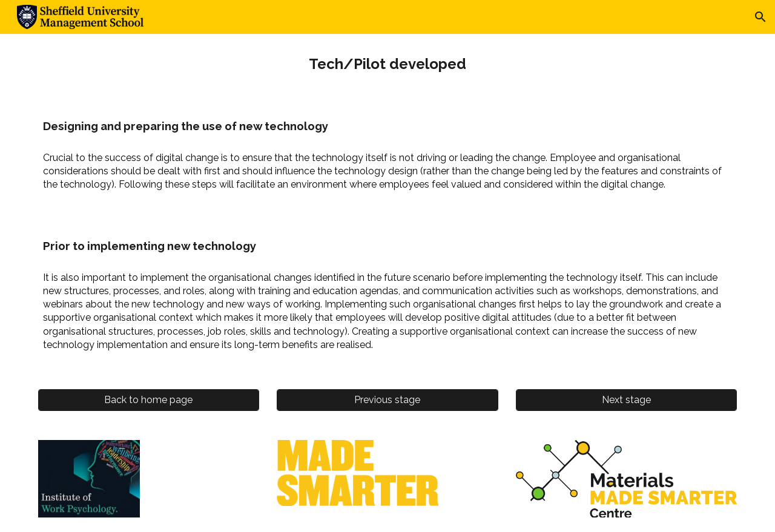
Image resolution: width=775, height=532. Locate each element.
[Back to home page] (149, 400)
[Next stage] (626, 400)
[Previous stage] (387, 400)
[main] (387, 64)
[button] (760, 17)
